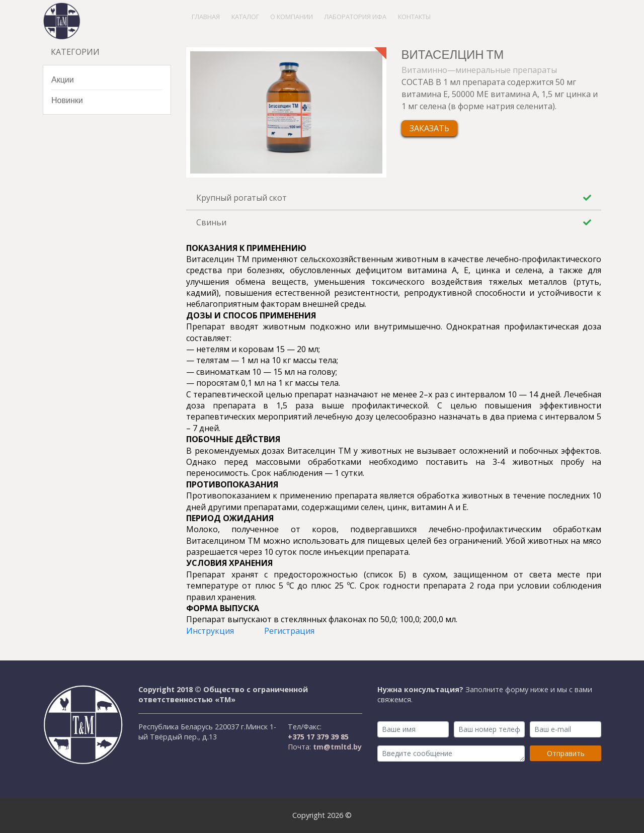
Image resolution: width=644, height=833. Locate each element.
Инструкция (210, 631)
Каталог (245, 17)
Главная (206, 17)
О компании (292, 17)
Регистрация (289, 631)
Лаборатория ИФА (355, 17)
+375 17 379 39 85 (318, 737)
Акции (63, 79)
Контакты (414, 17)
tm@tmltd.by (336, 747)
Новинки (67, 100)
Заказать (429, 128)
